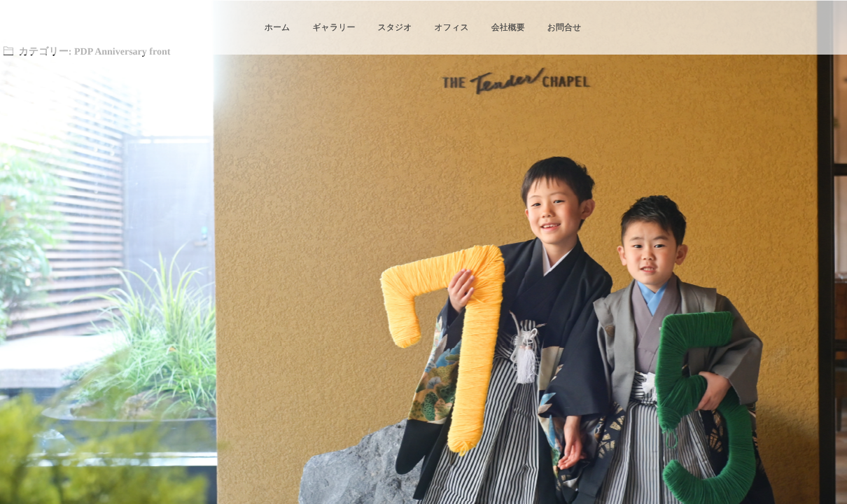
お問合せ (565, 27)
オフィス (452, 27)
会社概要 (508, 27)
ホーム (278, 27)
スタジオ (394, 27)
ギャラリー (334, 27)
